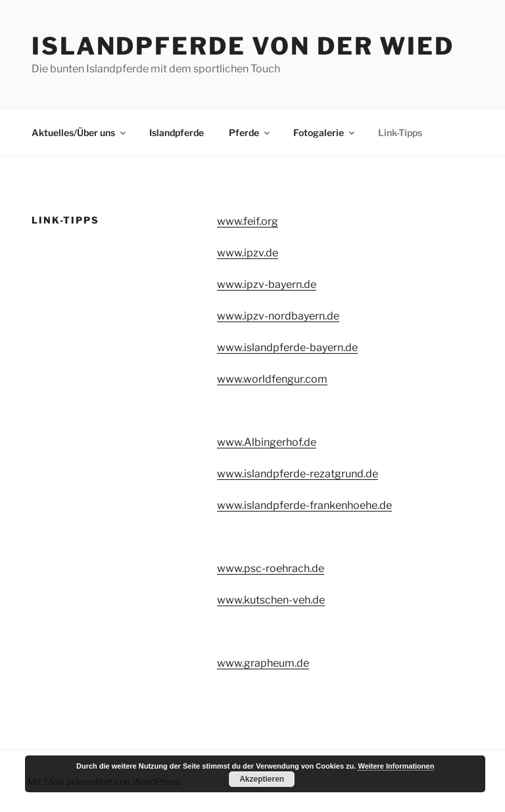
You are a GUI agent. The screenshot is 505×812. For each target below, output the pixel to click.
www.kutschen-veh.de (271, 600)
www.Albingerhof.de (267, 442)
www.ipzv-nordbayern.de (278, 316)
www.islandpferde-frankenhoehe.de (304, 505)
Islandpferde (177, 132)
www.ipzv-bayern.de (267, 284)
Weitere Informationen (396, 766)
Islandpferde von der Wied (243, 46)
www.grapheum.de (263, 663)
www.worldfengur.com (272, 379)
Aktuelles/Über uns (80, 132)
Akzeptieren (262, 779)
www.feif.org (248, 221)
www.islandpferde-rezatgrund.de (298, 474)
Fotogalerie (325, 132)
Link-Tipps (400, 132)
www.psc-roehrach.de (271, 568)
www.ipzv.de (248, 253)
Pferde (250, 132)
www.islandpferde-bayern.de (287, 347)
